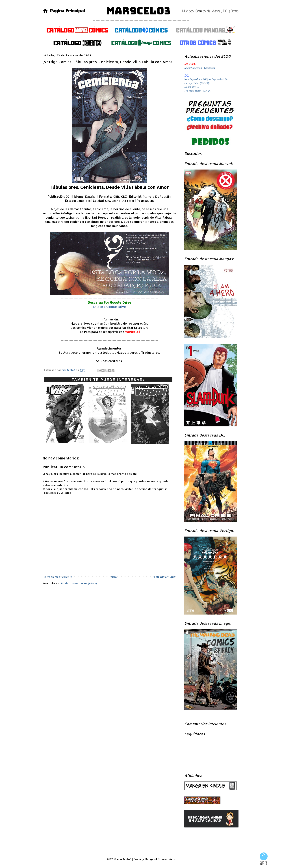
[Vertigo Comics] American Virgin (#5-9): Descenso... (150, 445)
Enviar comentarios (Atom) (79, 583)
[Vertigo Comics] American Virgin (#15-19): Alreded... (65, 444)
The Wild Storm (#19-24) (198, 91)
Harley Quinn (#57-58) (197, 83)
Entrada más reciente (58, 577)
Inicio (113, 577)
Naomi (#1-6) (192, 87)
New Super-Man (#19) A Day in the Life (206, 79)
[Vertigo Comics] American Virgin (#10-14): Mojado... (108, 445)
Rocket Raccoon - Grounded (200, 68)
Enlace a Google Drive (109, 307)
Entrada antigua (165, 577)
